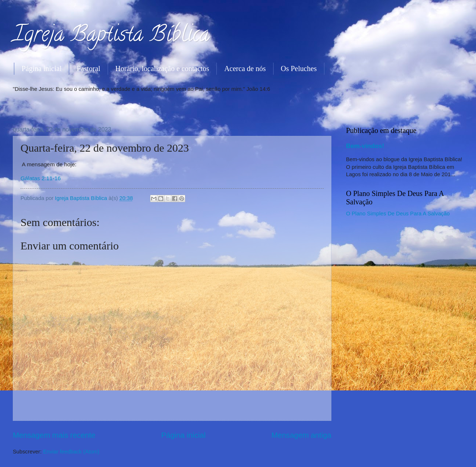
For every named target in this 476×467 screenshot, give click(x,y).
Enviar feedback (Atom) (71, 452)
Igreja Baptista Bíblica (111, 36)
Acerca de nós (245, 68)
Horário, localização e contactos (162, 68)
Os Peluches (299, 68)
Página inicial (42, 68)
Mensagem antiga (301, 435)
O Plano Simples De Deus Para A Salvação (398, 214)
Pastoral (88, 68)
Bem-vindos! (365, 146)
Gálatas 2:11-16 (41, 178)
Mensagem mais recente (54, 435)
